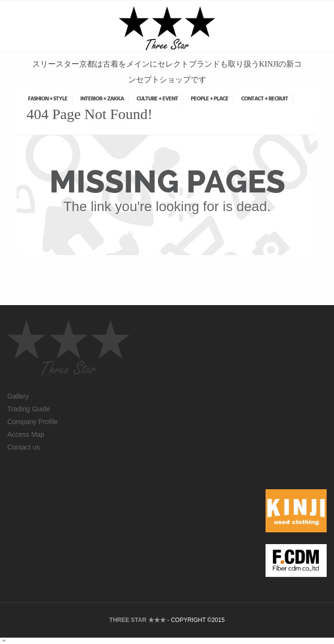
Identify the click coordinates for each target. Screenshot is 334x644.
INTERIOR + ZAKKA (102, 99)
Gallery (18, 396)
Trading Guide (29, 409)
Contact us (23, 447)
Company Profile (33, 422)
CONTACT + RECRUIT (265, 99)
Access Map (26, 434)
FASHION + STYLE (48, 99)
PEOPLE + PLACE (210, 99)
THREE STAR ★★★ (138, 620)
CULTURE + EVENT (157, 99)
